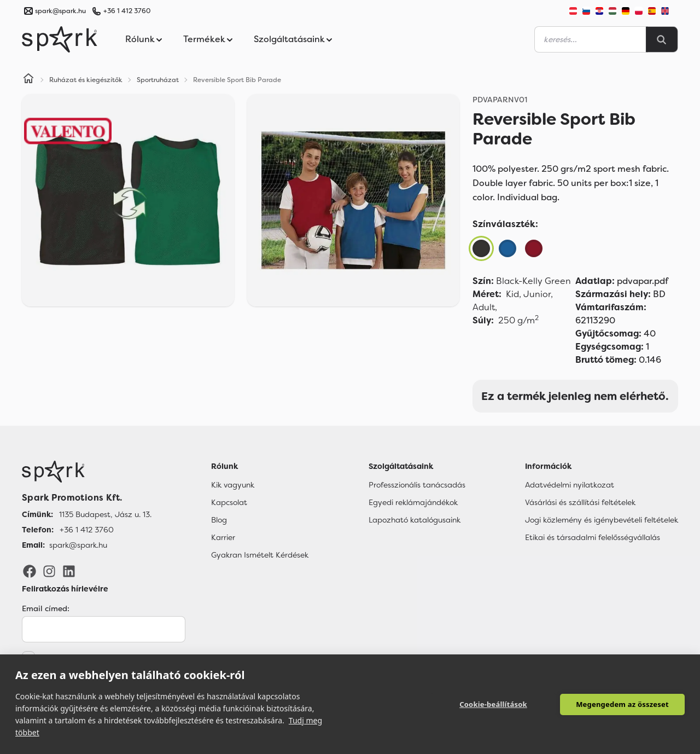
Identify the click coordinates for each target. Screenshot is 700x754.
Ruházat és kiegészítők (86, 80)
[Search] (662, 39)
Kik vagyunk (233, 485)
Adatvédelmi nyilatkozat (570, 485)
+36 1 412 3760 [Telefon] (87, 530)
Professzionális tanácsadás (417, 485)
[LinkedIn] (69, 571)
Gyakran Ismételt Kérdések (260, 555)
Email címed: (46, 608)
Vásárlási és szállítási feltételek (580, 502)
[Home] (28, 80)
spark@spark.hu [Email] (78, 545)
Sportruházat (158, 80)
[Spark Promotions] (60, 39)
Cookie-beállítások (493, 704)
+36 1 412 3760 (127, 11)
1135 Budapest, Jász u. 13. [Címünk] (105, 514)
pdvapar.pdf (622, 281)
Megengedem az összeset (622, 704)
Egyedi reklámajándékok (413, 502)
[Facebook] (30, 571)
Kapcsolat (229, 502)
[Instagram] (49, 571)
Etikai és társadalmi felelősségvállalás (593, 537)
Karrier (223, 537)
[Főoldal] (87, 472)
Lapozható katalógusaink (415, 520)
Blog (219, 520)
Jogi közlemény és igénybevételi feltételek (602, 520)
